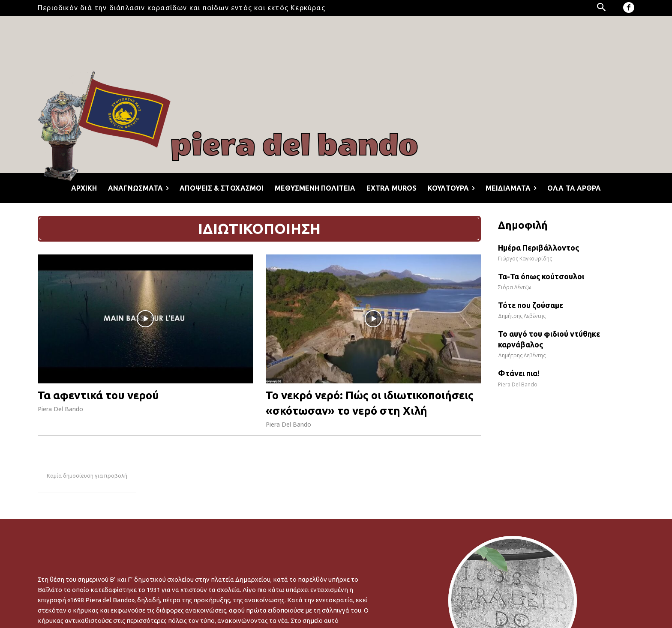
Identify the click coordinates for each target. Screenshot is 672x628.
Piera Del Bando (60, 409)
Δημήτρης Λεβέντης (522, 316)
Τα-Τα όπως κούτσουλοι (541, 276)
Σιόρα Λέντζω (515, 287)
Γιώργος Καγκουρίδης (525, 259)
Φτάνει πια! (519, 373)
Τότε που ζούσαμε (531, 305)
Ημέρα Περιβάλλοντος (538, 248)
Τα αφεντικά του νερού (98, 395)
